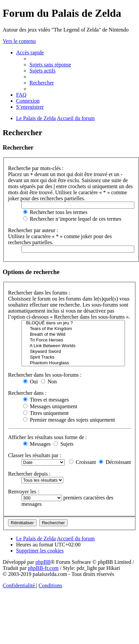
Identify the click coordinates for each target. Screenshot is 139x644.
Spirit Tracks (73, 357)
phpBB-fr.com (43, 568)
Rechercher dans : (27, 393)
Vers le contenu (19, 41)
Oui (30, 382)
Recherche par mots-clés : (36, 168)
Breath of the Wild (73, 335)
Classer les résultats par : (35, 455)
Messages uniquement (50, 406)
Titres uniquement (46, 413)
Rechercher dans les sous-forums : (45, 375)
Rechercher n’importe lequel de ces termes (72, 219)
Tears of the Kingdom (73, 329)
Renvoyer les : (23, 492)
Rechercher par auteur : (33, 230)
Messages (37, 444)
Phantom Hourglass (73, 363)
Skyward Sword (73, 352)
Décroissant (115, 462)
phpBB (43, 562)
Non (49, 382)
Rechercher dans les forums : (39, 293)
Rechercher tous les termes (55, 212)
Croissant (82, 462)
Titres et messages (46, 400)
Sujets (63, 444)
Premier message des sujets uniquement (69, 420)
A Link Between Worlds (73, 346)
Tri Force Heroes (73, 340)
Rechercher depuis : (29, 474)
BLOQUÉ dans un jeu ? (73, 323)
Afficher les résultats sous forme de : (47, 437)
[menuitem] (50, 65)
